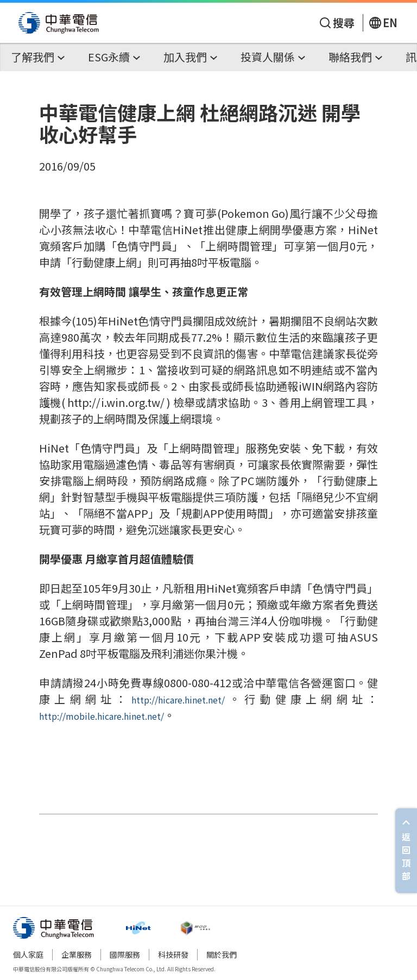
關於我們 (222, 954)
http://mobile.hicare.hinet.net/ (102, 716)
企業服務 (77, 954)
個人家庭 (28, 954)
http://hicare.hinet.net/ (178, 700)
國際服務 (125, 954)
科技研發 (173, 954)
